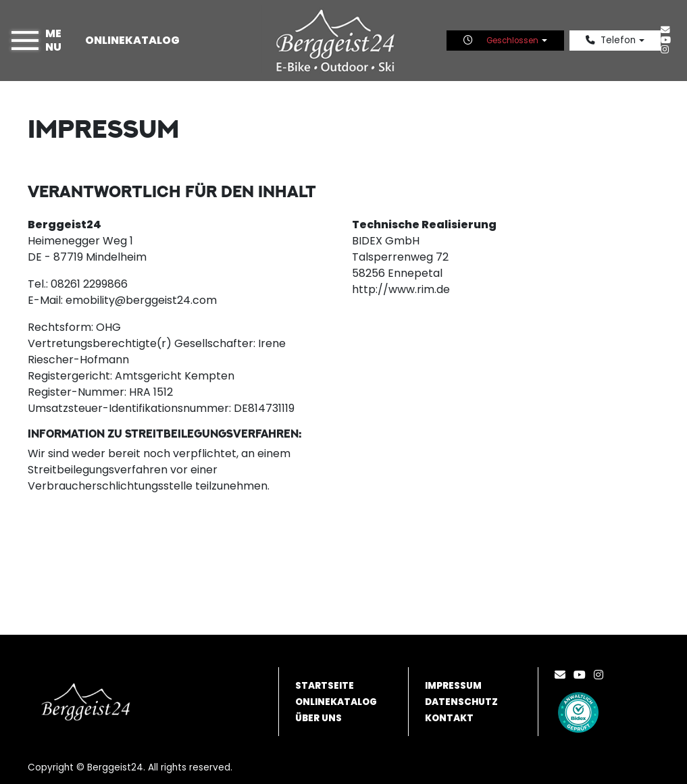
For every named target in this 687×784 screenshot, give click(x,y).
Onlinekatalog (132, 40)
